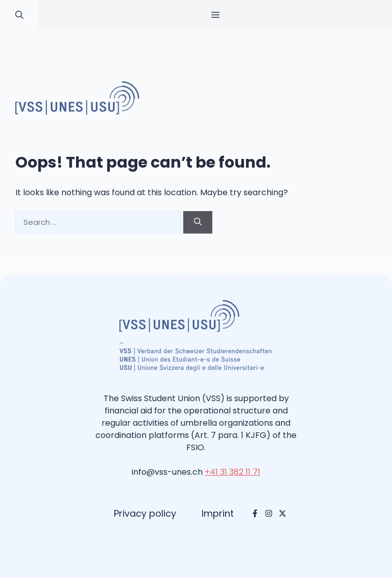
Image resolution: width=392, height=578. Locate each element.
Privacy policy (145, 513)
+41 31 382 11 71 (232, 472)
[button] (19, 15)
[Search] (198, 223)
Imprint (218, 513)
